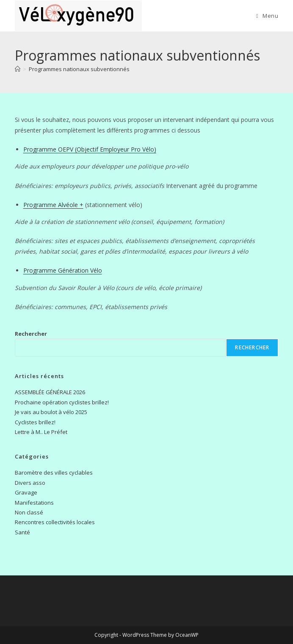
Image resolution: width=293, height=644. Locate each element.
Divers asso (30, 483)
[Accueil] (18, 69)
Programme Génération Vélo (63, 270)
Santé (22, 532)
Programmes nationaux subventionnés (79, 69)
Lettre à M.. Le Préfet (41, 432)
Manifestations (34, 503)
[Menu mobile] (267, 16)
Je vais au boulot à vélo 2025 (51, 412)
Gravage (26, 492)
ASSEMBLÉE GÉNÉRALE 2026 (50, 392)
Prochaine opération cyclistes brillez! (62, 402)
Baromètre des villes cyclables (54, 473)
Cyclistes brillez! (35, 422)
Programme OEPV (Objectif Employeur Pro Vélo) (90, 149)
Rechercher (31, 334)
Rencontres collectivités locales (55, 522)
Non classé (29, 512)
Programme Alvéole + (53, 205)
